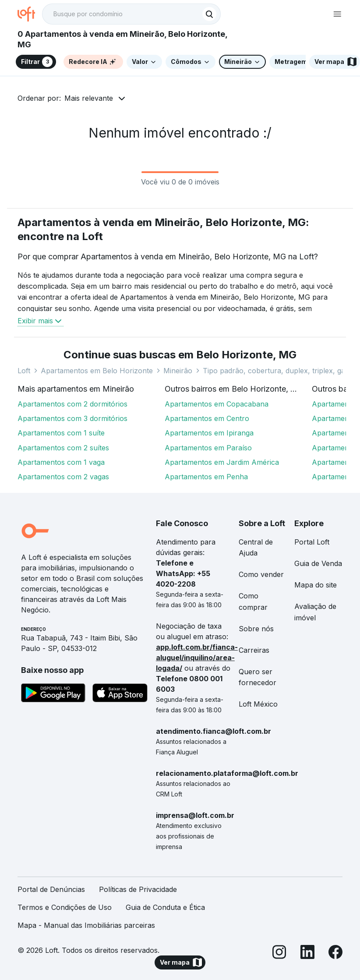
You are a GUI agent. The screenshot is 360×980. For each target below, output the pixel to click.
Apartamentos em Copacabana (217, 404)
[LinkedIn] (307, 953)
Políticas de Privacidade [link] (138, 889)
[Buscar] (209, 14)
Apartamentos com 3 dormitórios (72, 418)
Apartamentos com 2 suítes (63, 448)
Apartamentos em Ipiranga (209, 433)
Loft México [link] (258, 704)
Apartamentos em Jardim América (222, 462)
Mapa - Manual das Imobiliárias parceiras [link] (86, 925)
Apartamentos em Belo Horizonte (97, 371)
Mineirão (178, 371)
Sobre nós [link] (256, 629)
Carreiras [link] (254, 650)
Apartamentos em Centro (207, 418)
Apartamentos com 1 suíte (61, 433)
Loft (24, 371)
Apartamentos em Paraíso (208, 448)
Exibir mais (41, 321)
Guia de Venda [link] (318, 563)
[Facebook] (335, 953)
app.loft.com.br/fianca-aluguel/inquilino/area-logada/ (197, 658)
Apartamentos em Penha (206, 477)
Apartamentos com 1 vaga (61, 462)
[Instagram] (279, 953)
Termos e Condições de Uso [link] (65, 907)
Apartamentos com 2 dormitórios (72, 404)
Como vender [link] (261, 574)
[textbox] (131, 14)
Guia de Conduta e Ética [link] (165, 907)
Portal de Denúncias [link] (51, 889)
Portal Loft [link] (312, 542)
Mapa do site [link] (316, 585)
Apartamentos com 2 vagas (63, 477)
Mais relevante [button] (89, 98)
